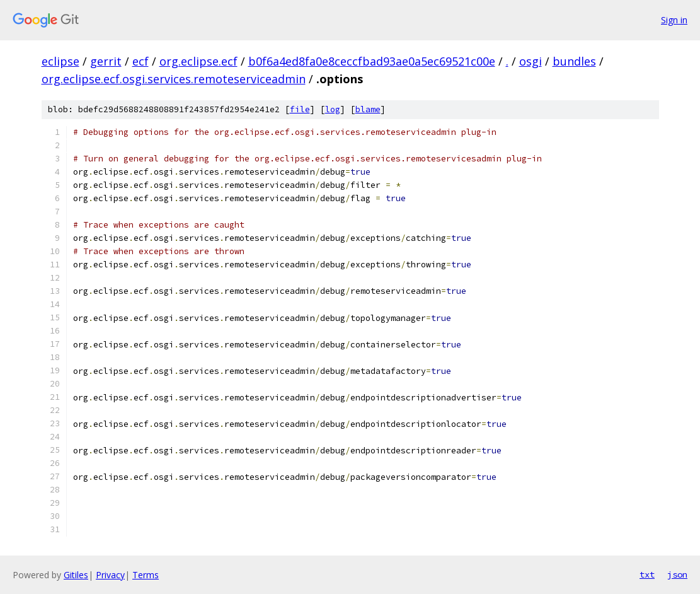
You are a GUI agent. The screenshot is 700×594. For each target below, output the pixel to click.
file (300, 109)
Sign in (674, 20)
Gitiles (76, 575)
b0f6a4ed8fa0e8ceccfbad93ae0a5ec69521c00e (372, 61)
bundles (574, 61)
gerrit (106, 61)
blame (368, 109)
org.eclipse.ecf (198, 61)
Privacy (110, 575)
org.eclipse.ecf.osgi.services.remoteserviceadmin (174, 79)
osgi (531, 61)
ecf (141, 61)
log (333, 109)
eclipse (60, 61)
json (677, 574)
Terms (146, 575)
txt (647, 574)
